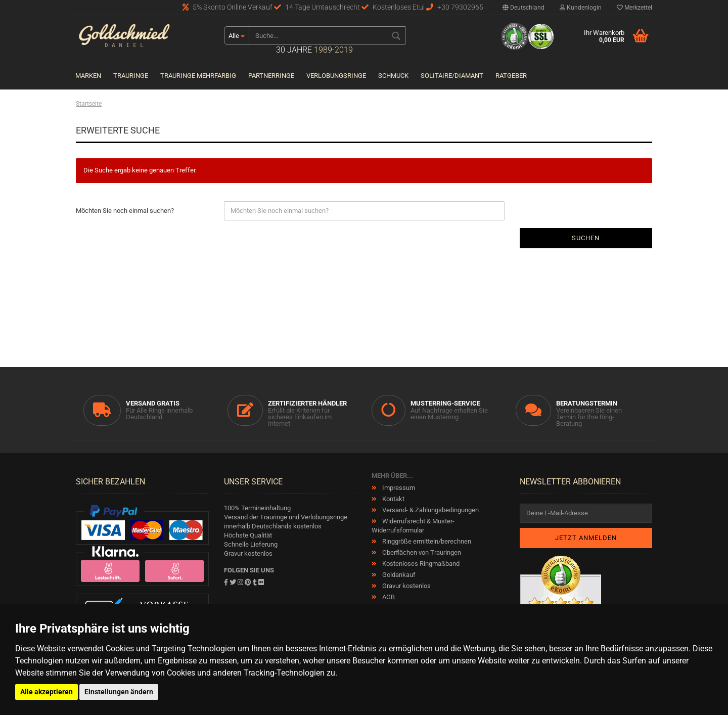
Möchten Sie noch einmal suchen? (125, 211)
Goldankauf (398, 575)
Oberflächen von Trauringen (421, 552)
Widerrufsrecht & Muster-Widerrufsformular (413, 526)
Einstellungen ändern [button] (119, 692)
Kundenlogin (581, 8)
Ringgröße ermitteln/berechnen (426, 541)
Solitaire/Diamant (452, 76)
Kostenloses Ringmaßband (420, 564)
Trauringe (131, 76)
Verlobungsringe (336, 76)
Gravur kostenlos (406, 586)
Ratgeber (511, 76)
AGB (388, 597)
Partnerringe (271, 76)
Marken (88, 76)
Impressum (398, 488)
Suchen (586, 238)
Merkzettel (634, 8)
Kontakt (393, 499)
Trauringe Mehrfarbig (198, 76)
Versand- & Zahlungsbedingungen (430, 510)
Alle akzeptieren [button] (47, 692)
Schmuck (393, 76)
